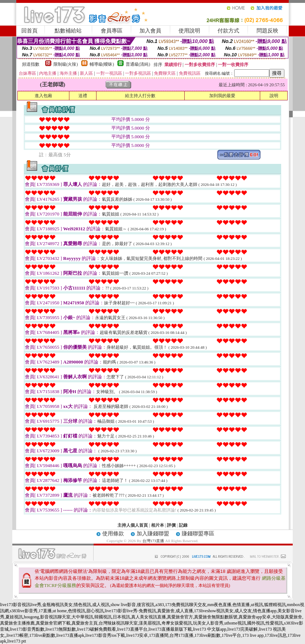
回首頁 (29, 31)
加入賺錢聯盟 (153, 534)
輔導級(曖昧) (102, 64)
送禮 (83, 96)
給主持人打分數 (140, 96)
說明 (274, 96)
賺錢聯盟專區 (198, 534)
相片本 (158, 525)
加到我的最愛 (222, 96)
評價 (171, 525)
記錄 (183, 525)
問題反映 (267, 31)
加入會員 (150, 31)
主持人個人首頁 (133, 525)
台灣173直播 (153, 541)
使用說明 (189, 31)
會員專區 (112, 31)
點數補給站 (68, 31)
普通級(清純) (138, 64)
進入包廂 (43, 96)
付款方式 (228, 31)
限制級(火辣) (66, 64)
